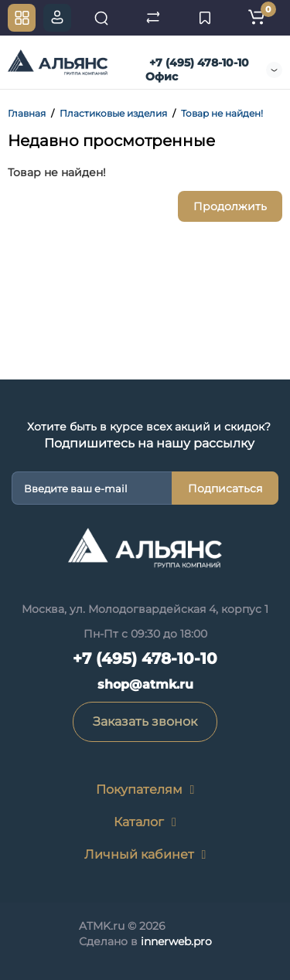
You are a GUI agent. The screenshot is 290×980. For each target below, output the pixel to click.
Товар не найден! (222, 113)
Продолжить (230, 206)
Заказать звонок (145, 721)
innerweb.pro (176, 941)
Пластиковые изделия (113, 113)
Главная (27, 113)
